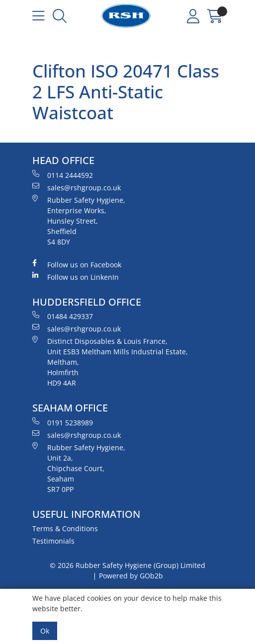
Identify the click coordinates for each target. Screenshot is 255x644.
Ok (45, 631)
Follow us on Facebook (77, 264)
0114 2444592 (63, 175)
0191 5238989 (63, 422)
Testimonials (53, 541)
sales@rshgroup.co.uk (77, 187)
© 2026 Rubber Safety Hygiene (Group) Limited (127, 565)
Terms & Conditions (65, 528)
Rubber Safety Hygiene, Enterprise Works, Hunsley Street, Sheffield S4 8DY (79, 221)
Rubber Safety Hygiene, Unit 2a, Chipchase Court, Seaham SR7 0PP (79, 468)
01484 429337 (63, 316)
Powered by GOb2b (131, 576)
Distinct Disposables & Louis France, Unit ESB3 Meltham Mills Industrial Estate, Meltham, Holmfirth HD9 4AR (110, 362)
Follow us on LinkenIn (76, 277)
